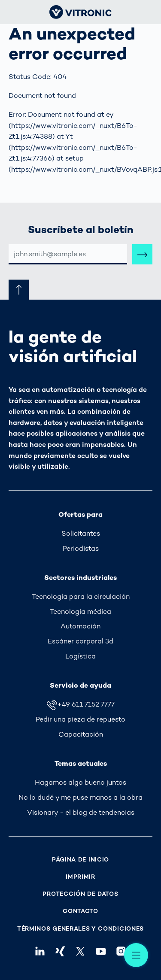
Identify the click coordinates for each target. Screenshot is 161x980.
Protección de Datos (80, 894)
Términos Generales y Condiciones (80, 929)
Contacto (80, 911)
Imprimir (80, 877)
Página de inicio (80, 860)
